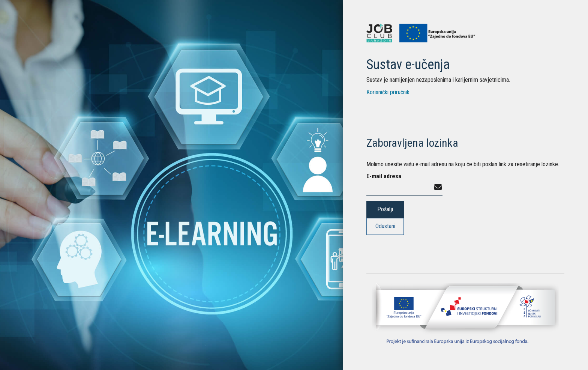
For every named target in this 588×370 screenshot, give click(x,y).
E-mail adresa (384, 176)
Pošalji (385, 209)
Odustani (385, 226)
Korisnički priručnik (388, 92)
